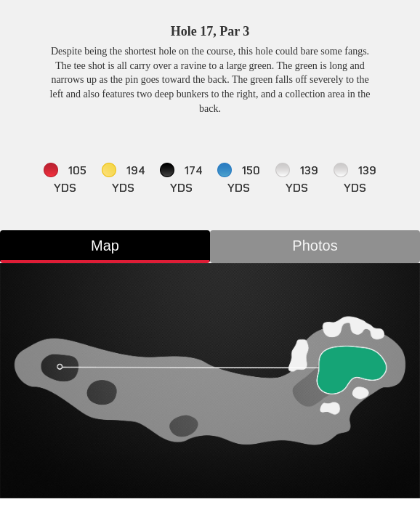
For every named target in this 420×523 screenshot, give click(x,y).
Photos (315, 246)
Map (105, 246)
